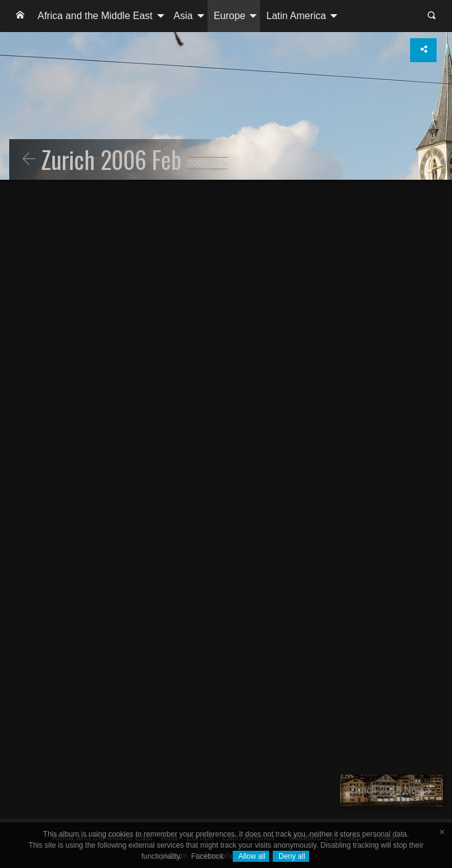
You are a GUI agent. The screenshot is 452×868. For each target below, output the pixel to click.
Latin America (296, 16)
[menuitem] (20, 16)
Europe (230, 16)
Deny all (291, 856)
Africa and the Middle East (95, 16)
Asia (183, 16)
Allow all (251, 856)
